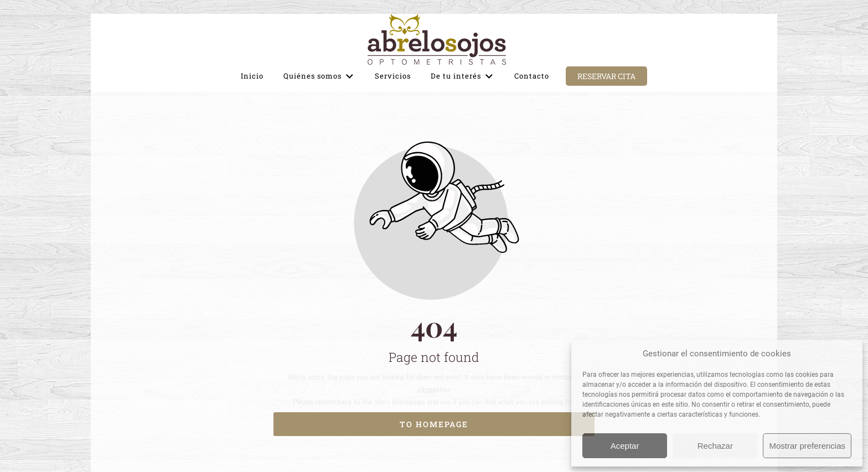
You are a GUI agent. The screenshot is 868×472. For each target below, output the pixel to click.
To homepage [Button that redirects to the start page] (434, 424)
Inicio (252, 76)
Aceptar (625, 446)
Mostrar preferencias (807, 446)
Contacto (532, 76)
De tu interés (463, 76)
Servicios (393, 76)
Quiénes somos (319, 76)
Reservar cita (606, 76)
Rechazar (715, 446)
